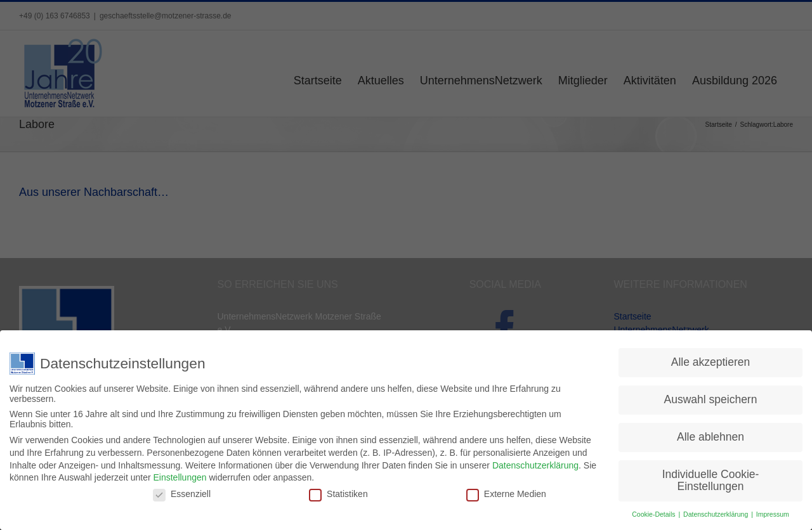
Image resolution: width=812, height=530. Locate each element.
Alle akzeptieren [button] (711, 360)
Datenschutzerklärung (535, 463)
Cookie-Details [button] (654, 512)
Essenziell (182, 491)
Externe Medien (506, 491)
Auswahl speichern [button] (711, 397)
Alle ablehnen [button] (710, 435)
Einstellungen (180, 475)
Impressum (773, 512)
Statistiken (338, 491)
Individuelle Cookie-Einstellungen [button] (711, 479)
